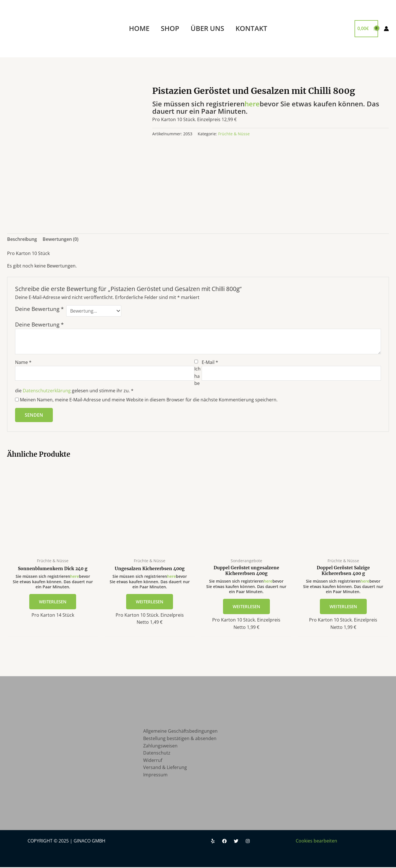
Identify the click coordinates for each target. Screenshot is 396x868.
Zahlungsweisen (160, 747)
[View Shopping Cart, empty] (366, 29)
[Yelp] (213, 842)
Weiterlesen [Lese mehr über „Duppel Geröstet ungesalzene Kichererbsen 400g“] (247, 607)
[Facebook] (224, 842)
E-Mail (210, 362)
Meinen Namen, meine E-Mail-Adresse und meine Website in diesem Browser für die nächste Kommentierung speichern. (149, 400)
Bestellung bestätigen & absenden (180, 739)
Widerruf (153, 761)
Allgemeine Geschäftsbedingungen (180, 732)
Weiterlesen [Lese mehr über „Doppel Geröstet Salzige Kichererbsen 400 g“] (343, 607)
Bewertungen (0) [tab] (61, 239)
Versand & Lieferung (165, 768)
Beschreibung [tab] (22, 239)
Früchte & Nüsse (234, 134)
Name (23, 362)
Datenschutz (157, 754)
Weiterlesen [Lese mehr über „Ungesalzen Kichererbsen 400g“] (150, 602)
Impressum (155, 776)
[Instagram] (248, 842)
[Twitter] (236, 842)
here (252, 104)
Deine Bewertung (39, 309)
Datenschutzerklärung (47, 391)
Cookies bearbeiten (316, 842)
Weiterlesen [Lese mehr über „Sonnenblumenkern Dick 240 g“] (53, 602)
